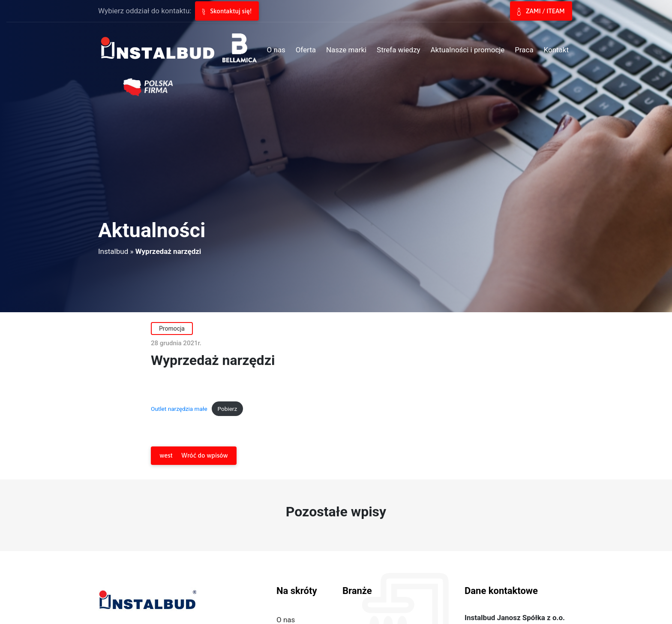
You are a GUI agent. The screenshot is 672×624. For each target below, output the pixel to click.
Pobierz (227, 409)
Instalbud (113, 251)
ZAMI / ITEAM (541, 12)
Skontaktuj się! (227, 11)
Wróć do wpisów (193, 456)
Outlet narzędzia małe (179, 409)
